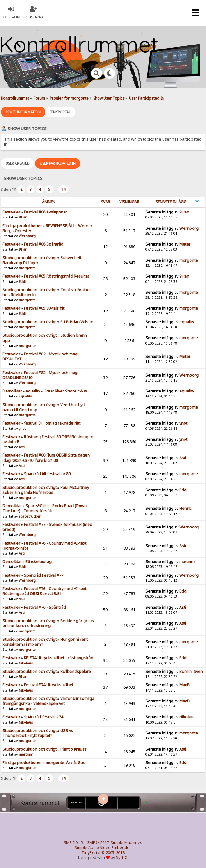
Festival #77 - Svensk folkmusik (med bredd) (47, 527)
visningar (129, 202)
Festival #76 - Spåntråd (45, 607)
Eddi (22, 282)
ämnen (49, 202)
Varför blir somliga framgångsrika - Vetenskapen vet (48, 701)
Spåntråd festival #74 (43, 717)
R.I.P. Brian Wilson (77, 322)
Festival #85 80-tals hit (44, 308)
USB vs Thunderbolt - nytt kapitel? (38, 733)
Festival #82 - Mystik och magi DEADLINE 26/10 (40, 375)
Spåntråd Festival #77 (44, 575)
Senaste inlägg (171, 202)
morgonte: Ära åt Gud (66, 763)
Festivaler (11, 212)
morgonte (27, 268)
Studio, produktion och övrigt (30, 258)
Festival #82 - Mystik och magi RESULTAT (40, 357)
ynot (22, 429)
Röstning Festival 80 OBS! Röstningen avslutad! (48, 439)
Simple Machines (126, 843)
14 (63, 189)
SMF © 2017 (98, 843)
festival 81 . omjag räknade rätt (52, 423)
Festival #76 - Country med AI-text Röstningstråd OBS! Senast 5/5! (44, 591)
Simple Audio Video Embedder (103, 848)
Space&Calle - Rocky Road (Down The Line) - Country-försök (45, 508)
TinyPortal (91, 853)
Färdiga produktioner (22, 226)
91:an (23, 217)
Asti (22, 447)
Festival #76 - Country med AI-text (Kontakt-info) (44, 546)
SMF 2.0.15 (73, 843)
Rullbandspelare (76, 671)
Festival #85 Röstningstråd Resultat (56, 276)
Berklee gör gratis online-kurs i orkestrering (48, 623)
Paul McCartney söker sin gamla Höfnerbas (46, 490)
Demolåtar (12, 391)
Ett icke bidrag (39, 562)
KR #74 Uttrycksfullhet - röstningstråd (59, 658)
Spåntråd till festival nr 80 (47, 474)
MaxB (184, 685)
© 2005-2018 (113, 853)
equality (187, 322)
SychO (122, 858)
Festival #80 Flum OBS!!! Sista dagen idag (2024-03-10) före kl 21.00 (46, 458)
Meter (185, 244)
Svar (105, 202)
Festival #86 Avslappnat (45, 212)
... (56, 189)
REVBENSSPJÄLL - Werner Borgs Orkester (47, 228)
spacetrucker (30, 516)
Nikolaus (26, 663)
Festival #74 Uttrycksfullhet (49, 685)
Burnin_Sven (191, 671)
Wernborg (27, 236)
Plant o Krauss (73, 749)
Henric (185, 508)
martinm (187, 562)
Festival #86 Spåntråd (44, 244)
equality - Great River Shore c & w (56, 391)
